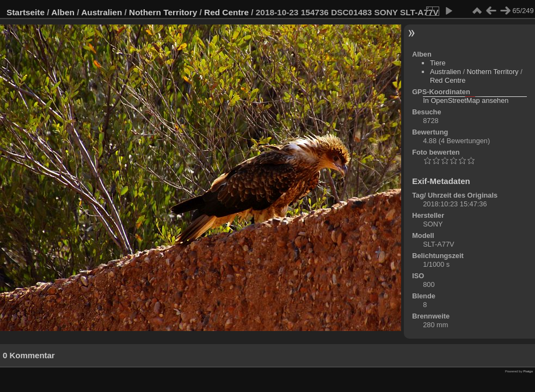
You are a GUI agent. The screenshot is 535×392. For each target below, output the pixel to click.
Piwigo (528, 371)
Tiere (438, 63)
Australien (102, 12)
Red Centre (226, 12)
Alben (63, 12)
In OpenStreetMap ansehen (466, 100)
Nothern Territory (163, 12)
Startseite (26, 12)
